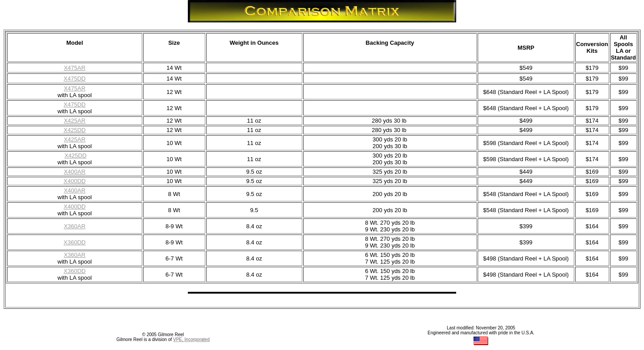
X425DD (75, 156)
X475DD (74, 79)
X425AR (75, 139)
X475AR (75, 68)
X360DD (74, 271)
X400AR (75, 190)
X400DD (74, 207)
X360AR (75, 255)
